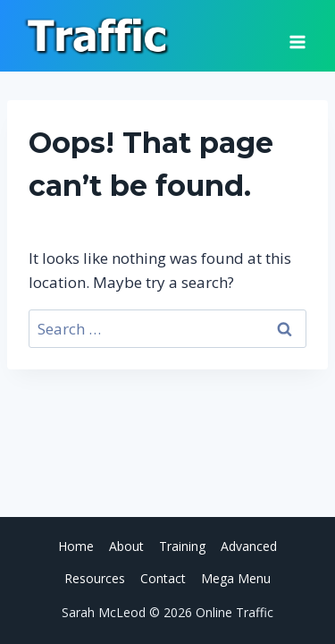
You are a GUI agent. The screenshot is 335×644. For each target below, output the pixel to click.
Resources (95, 578)
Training (182, 546)
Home (76, 546)
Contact (163, 578)
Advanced (249, 546)
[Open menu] (297, 36)
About (126, 546)
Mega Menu (236, 578)
